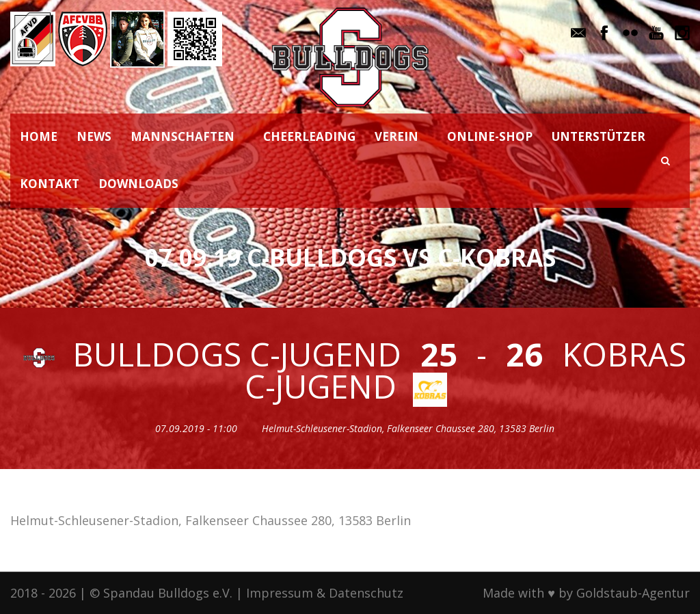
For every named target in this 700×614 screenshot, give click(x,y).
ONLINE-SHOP (490, 136)
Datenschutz (366, 593)
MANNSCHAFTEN (183, 136)
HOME (39, 136)
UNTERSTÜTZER (598, 136)
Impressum (280, 593)
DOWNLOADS (138, 184)
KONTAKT (50, 184)
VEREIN (396, 136)
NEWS (94, 136)
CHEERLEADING (309, 136)
